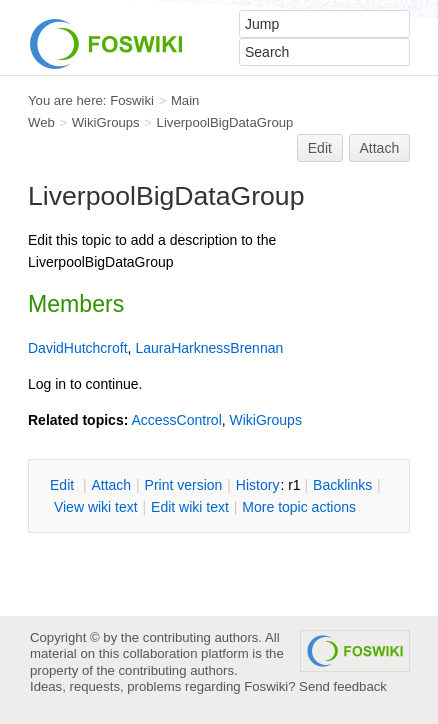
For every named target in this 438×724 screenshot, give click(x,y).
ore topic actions (299, 507)
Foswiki (132, 100)
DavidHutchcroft (78, 348)
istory (258, 485)
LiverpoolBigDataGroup (225, 122)
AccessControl (176, 420)
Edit (320, 148)
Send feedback (343, 686)
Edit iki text (190, 507)
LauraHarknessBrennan (209, 348)
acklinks (342, 485)
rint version (184, 485)
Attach (380, 148)
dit (64, 485)
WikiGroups (106, 122)
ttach (111, 485)
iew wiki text (96, 507)
